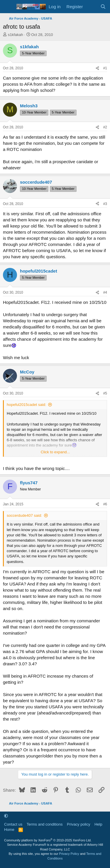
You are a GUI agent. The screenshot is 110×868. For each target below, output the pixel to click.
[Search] (103, 7)
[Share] (97, 68)
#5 (105, 393)
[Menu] (8, 7)
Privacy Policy (69, 854)
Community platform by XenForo (48, 840)
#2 (105, 127)
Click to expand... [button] (55, 452)
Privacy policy (78, 824)
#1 (105, 68)
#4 (105, 292)
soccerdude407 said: (24, 515)
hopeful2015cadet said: (26, 405)
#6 (105, 504)
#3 (105, 204)
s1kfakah (16, 35)
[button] (6, 816)
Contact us (13, 824)
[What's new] (91, 7)
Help (98, 824)
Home (9, 830)
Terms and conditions (45, 824)
